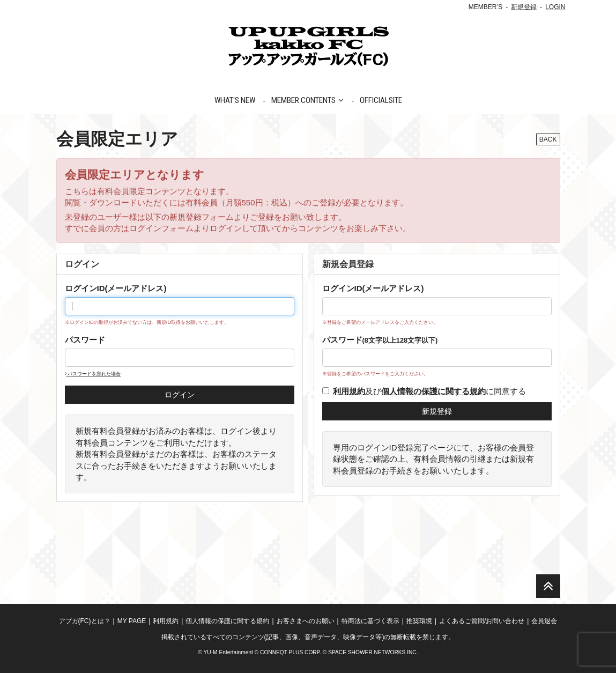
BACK (548, 139)
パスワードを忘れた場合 (93, 374)
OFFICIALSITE (381, 100)
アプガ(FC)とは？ (85, 621)
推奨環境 (419, 621)
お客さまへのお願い (306, 621)
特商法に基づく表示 (370, 621)
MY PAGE (132, 621)
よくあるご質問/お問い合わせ (482, 621)
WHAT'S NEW (235, 100)
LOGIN (555, 7)
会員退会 (544, 621)
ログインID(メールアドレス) (116, 288)
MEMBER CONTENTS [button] (307, 100)
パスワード (85, 340)
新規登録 (524, 7)
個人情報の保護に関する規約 (227, 621)
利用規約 (166, 621)
